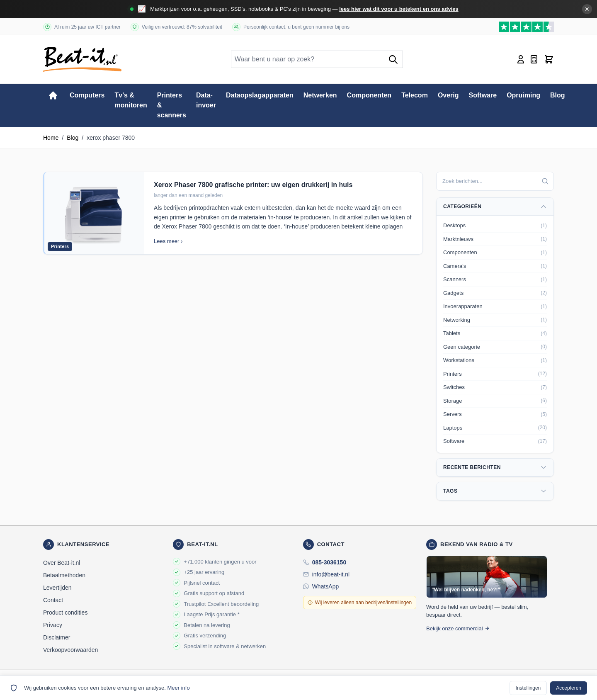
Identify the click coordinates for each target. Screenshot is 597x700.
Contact (53, 600)
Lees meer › (168, 241)
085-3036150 (329, 562)
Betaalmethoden (64, 575)
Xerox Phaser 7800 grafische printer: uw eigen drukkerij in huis (253, 185)
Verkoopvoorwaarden (70, 650)
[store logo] (82, 59)
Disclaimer (57, 637)
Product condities (65, 612)
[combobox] (495, 181)
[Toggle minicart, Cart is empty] (549, 59)
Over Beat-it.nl (62, 563)
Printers (60, 246)
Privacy (53, 625)
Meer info (178, 688)
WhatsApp (326, 586)
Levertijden (57, 588)
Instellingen (528, 688)
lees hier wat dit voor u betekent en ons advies (399, 9)
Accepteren (569, 688)
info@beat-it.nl (331, 574)
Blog (558, 95)
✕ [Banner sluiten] (587, 9)
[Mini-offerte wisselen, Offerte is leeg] (534, 59)
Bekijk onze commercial (458, 628)
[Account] (521, 59)
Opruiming (523, 95)
